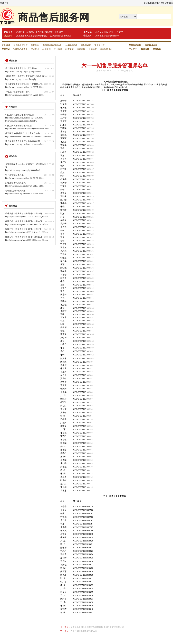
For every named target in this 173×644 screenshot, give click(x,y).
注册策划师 (99, 45)
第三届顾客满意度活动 (26, 36)
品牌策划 (46, 49)
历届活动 (20, 32)
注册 (7, 3)
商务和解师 (86, 45)
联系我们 (156, 3)
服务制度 (59, 32)
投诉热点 (35, 49)
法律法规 (81, 49)
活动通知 (30, 32)
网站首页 (8, 32)
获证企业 (109, 32)
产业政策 (58, 49)
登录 (2, 3)
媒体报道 (100, 36)
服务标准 (40, 32)
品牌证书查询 (56, 36)
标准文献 (70, 49)
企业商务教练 (71, 45)
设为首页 (169, 3)
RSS (163, 3)
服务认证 (88, 32)
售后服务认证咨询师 (52, 45)
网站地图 (148, 3)
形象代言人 (43, 36)
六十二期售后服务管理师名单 (84, 631)
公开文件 (119, 32)
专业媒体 (88, 36)
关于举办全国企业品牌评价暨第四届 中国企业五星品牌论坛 (97, 627)
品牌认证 (100, 32)
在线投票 (67, 36)
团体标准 (93, 49)
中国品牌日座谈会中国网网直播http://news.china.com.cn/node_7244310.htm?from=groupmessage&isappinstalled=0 (24, 118)
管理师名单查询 (20, 49)
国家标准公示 (106, 49)
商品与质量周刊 (112, 36)
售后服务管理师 (20, 45)
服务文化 (49, 32)
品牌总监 (35, 45)
